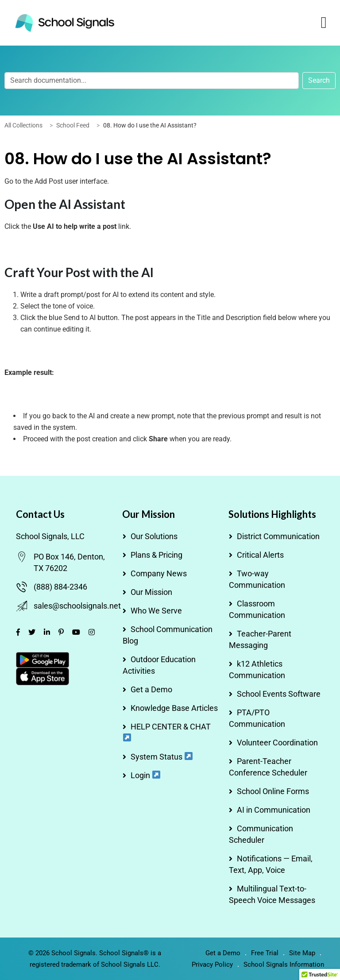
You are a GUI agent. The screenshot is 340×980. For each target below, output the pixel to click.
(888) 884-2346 (60, 587)
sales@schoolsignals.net (77, 606)
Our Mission (151, 592)
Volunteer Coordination (277, 743)
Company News (159, 573)
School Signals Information (284, 965)
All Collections (23, 125)
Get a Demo (151, 689)
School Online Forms (273, 791)
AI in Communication (274, 810)
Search (319, 80)
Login (145, 775)
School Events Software (279, 694)
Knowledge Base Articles (174, 708)
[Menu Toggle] (324, 23)
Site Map (302, 953)
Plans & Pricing (156, 555)
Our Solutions (154, 536)
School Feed (73, 125)
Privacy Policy (212, 965)
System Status (162, 757)
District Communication (278, 536)
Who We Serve (156, 611)
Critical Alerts (260, 555)
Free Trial (265, 953)
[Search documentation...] (152, 81)
